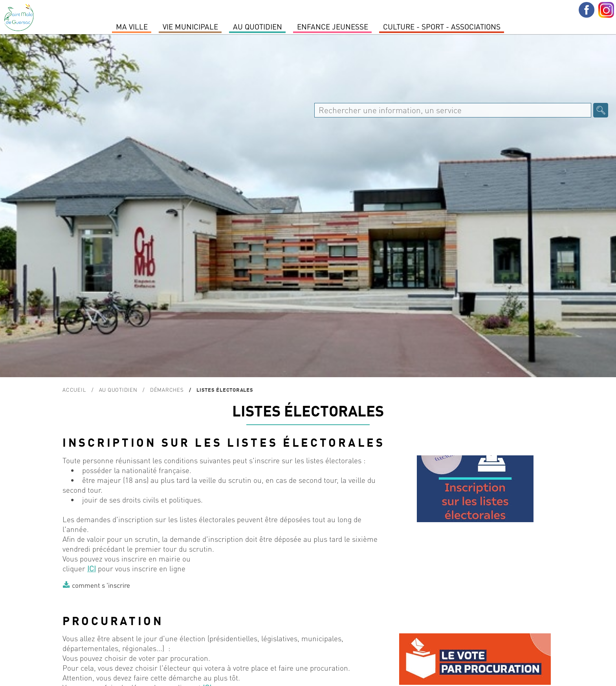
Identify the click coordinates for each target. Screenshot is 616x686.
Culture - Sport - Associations (442, 26)
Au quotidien (258, 26)
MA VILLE (132, 26)
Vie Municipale (190, 26)
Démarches (167, 390)
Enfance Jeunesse (333, 26)
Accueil (74, 390)
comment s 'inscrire (101, 585)
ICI (92, 568)
